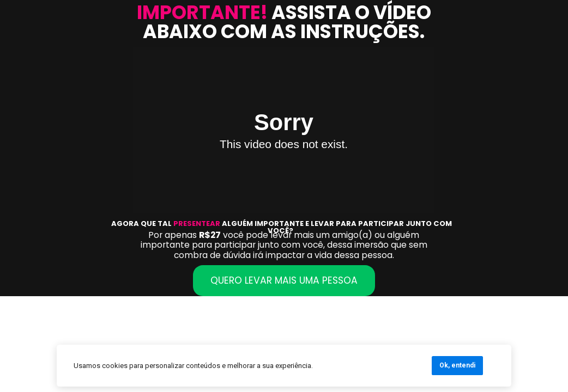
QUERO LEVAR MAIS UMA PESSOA (284, 280)
